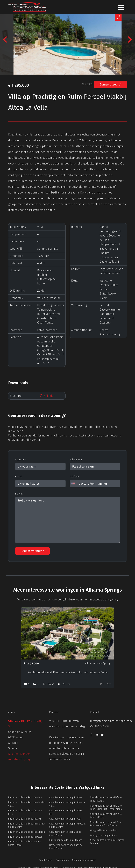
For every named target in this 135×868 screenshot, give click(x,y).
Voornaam (20, 460)
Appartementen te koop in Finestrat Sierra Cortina (67, 825)
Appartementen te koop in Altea (66, 797)
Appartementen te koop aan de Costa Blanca (65, 834)
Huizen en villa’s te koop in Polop (25, 837)
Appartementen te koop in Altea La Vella (67, 804)
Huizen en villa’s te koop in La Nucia (26, 832)
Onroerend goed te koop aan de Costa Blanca (66, 847)
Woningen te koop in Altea (104, 835)
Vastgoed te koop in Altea (103, 830)
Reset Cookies (46, 860)
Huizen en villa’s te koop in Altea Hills (25, 812)
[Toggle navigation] (121, 7)
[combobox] (74, 484)
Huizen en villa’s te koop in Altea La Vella (26, 804)
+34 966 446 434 (100, 726)
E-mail (18, 477)
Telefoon (74, 477)
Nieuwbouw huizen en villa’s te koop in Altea (106, 799)
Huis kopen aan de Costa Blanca (66, 840)
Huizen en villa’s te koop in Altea (25, 797)
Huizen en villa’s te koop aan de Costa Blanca (25, 843)
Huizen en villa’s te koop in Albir (25, 819)
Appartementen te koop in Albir (65, 819)
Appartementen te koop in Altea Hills (66, 812)
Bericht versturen (32, 551)
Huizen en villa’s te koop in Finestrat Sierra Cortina (27, 825)
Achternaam (76, 460)
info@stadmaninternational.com (111, 721)
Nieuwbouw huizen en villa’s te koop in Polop (106, 816)
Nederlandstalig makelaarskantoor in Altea (108, 842)
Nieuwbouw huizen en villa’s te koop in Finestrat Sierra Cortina (106, 808)
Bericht (19, 494)
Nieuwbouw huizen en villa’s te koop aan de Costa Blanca (106, 824)
